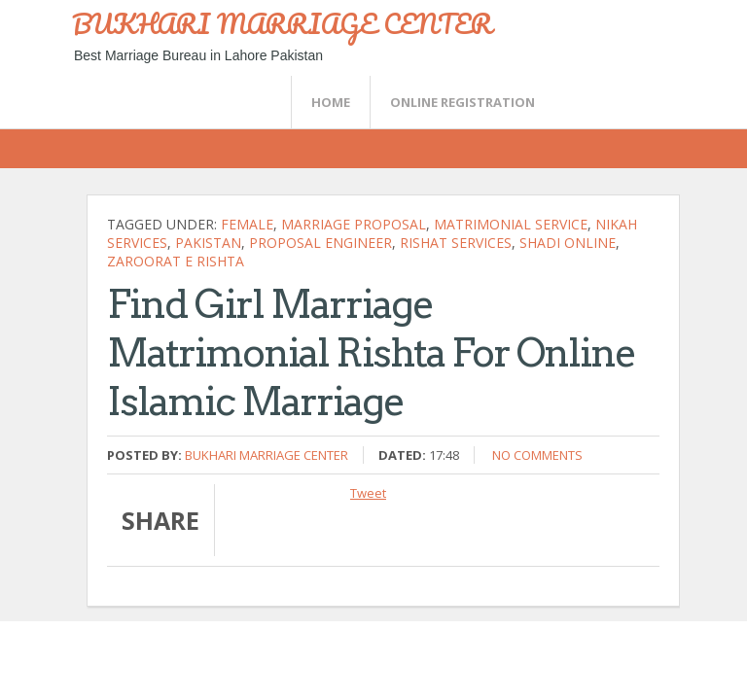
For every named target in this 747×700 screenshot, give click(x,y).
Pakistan (208, 243)
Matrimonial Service (511, 224)
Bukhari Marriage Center (267, 455)
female (247, 224)
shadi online (568, 243)
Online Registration (462, 102)
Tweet (368, 493)
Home (331, 102)
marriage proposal (354, 224)
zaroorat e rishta (176, 261)
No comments (537, 455)
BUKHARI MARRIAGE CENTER (282, 23)
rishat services (456, 243)
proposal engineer (320, 243)
